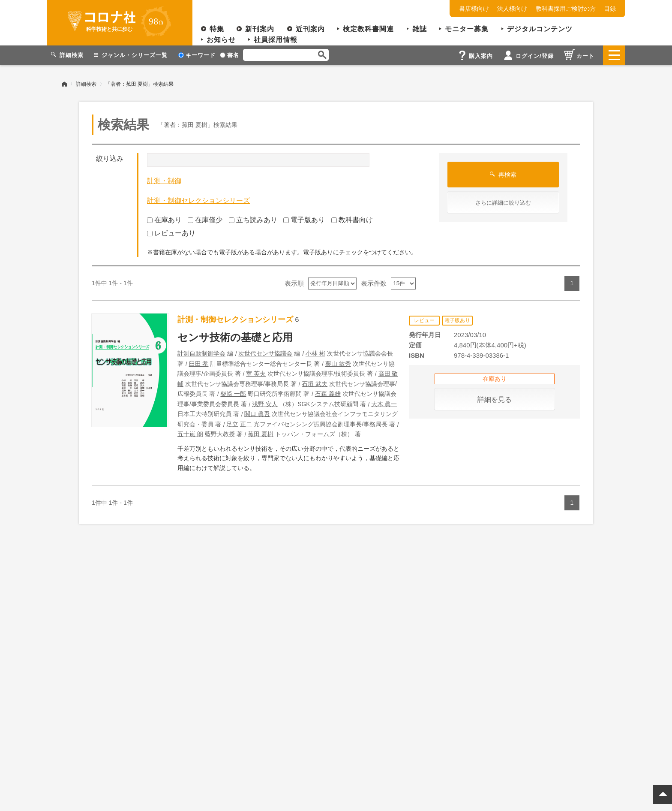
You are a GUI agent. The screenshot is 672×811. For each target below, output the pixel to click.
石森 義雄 (328, 394)
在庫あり (164, 220)
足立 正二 (239, 424)
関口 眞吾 (257, 414)
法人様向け (512, 9)
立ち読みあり (253, 220)
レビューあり (171, 233)
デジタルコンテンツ (540, 29)
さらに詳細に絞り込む (503, 203)
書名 (229, 55)
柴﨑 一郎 (233, 394)
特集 (217, 29)
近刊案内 (310, 29)
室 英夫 (256, 374)
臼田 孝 (199, 363)
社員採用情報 (276, 40)
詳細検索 (86, 84)
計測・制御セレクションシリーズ (198, 200)
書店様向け (474, 9)
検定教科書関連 (368, 29)
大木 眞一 (384, 404)
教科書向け (352, 220)
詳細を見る (495, 399)
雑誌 (420, 29)
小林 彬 (315, 353)
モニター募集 (467, 29)
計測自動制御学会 (201, 353)
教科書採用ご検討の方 (566, 9)
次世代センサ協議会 (265, 353)
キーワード (197, 55)
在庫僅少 (205, 220)
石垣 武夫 (315, 383)
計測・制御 (164, 181)
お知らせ (221, 40)
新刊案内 (260, 29)
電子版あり (304, 220)
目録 (610, 9)
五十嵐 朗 (190, 434)
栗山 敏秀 (338, 363)
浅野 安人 (265, 404)
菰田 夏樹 (261, 434)
